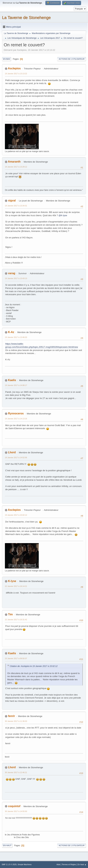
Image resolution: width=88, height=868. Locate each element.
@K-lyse (63, 215)
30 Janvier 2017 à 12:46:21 (16, 772)
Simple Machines (25, 864)
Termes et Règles (69, 864)
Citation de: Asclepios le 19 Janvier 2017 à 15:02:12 (34, 666)
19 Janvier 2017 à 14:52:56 (16, 458)
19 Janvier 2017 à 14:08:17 (16, 385)
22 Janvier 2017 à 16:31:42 (16, 620)
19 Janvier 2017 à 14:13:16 (16, 419)
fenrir (11, 716)
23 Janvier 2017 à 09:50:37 (16, 658)
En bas (7, 59)
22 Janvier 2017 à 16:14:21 (16, 586)
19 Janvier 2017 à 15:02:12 (16, 515)
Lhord (12, 452)
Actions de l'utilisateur (72, 59)
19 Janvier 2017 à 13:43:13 (16, 278)
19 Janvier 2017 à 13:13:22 (16, 74)
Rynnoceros (16, 413)
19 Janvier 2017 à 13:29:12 (16, 167)
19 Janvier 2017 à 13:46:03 (16, 337)
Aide (58, 864)
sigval (12, 201)
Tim (10, 614)
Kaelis (12, 380)
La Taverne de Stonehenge (26, 18)
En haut (7, 846)
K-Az (11, 332)
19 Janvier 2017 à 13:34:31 (16, 206)
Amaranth (14, 162)
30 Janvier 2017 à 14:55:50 (16, 811)
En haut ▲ (82, 864)
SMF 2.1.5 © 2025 (9, 864)
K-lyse (12, 581)
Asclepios (14, 68)
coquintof (14, 806)
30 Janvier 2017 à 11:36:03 (16, 721)
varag (12, 273)
